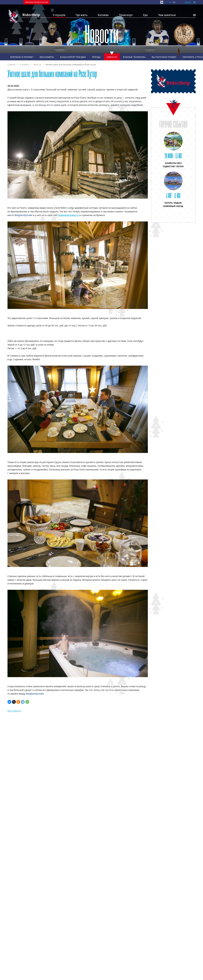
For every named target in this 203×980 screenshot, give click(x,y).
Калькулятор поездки (73, 57)
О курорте (59, 15)
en (174, 2)
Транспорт (126, 15)
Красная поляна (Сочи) (37, 2)
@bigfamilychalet (23, 215)
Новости (112, 57)
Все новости (14, 711)
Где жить (82, 15)
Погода (96, 57)
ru (170, 2)
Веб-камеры (47, 57)
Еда (145, 15)
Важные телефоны (134, 57)
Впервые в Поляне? (22, 57)
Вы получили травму (164, 57)
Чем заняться (167, 15)
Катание (103, 15)
